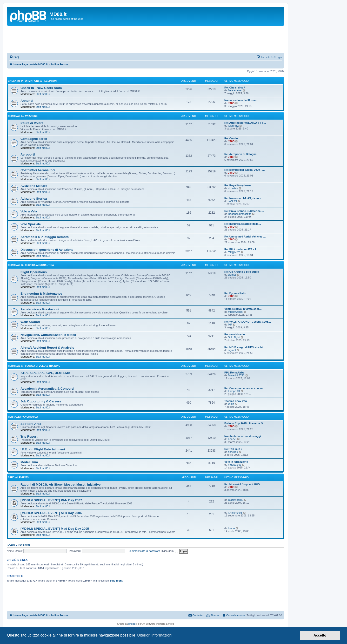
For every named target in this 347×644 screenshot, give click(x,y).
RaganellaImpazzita (240, 214)
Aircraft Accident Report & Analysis (47, 348)
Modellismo (29, 462)
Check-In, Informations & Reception (32, 81)
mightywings (235, 312)
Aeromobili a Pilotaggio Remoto (45, 237)
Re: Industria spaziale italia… (243, 224)
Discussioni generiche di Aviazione (47, 250)
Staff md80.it (43, 94)
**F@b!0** (234, 252)
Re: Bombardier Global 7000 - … (245, 170)
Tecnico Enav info (236, 401)
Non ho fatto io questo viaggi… (244, 436)
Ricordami (170, 551)
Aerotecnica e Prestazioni (40, 309)
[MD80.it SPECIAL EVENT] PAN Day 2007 (51, 500)
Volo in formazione (236, 462)
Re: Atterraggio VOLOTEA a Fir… (245, 123)
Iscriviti (24, 545)
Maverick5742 (236, 375)
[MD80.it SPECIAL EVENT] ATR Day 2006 (51, 513)
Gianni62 (233, 126)
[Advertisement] (146, 39)
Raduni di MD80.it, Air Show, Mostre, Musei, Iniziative (60, 485)
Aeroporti (28, 154)
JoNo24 (233, 201)
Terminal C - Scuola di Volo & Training (34, 366)
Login (11, 545)
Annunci (27, 101)
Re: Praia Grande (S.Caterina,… (244, 211)
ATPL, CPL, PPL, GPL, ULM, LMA (45, 373)
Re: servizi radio (235, 334)
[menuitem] (14, 57)
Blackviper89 (236, 500)
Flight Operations (34, 272)
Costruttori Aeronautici (38, 170)
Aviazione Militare (34, 186)
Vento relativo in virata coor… (243, 309)
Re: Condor (232, 138)
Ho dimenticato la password (144, 551)
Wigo (231, 404)
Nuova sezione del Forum (240, 100)
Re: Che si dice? (235, 88)
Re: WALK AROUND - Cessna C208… (248, 322)
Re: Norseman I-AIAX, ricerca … (244, 198)
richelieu (233, 188)
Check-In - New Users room (41, 88)
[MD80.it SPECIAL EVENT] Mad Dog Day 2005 (55, 529)
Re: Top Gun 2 (233, 449)
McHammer (235, 90)
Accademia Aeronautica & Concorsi (47, 389)
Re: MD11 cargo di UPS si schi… (245, 347)
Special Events (18, 478)
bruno (231, 528)
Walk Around (30, 322)
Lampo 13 (234, 391)
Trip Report (29, 437)
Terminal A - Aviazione (23, 116)
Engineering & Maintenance (41, 294)
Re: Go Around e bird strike (242, 272)
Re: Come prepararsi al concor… (245, 388)
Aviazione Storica (34, 199)
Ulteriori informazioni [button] (155, 635)
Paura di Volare (32, 123)
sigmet (232, 275)
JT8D (231, 103)
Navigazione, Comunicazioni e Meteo (48, 335)
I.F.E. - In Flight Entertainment (43, 449)
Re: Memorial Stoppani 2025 (242, 484)
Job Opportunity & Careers (41, 401)
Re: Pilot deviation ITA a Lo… (243, 249)
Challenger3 (235, 513)
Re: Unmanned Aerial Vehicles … (245, 237)
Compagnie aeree (34, 139)
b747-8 (232, 439)
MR (230, 325)
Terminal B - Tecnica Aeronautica (31, 265)
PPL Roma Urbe (234, 373)
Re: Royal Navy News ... (239, 185)
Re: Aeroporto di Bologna (240, 154)
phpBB (132, 624)
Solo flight (234, 337)
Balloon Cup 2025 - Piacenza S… (245, 423)
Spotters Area (31, 424)
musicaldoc (235, 465)
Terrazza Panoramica (23, 417)
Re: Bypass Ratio (235, 293)
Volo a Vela (29, 211)
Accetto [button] (320, 635)
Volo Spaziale (31, 224)
